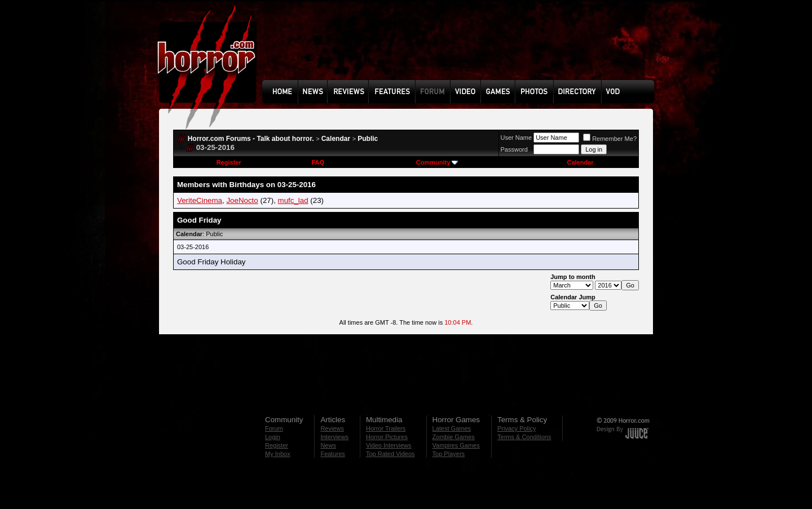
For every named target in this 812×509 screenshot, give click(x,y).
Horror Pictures (387, 437)
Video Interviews (389, 445)
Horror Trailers (386, 428)
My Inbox (278, 454)
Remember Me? (610, 139)
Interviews (334, 437)
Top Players (449, 454)
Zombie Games (454, 437)
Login (273, 437)
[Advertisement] (462, 48)
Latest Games (452, 428)
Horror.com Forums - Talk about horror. (251, 139)
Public (368, 139)
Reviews (332, 428)
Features (332, 454)
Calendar (336, 139)
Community (437, 162)
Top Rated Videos (390, 454)
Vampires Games (456, 445)
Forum (274, 428)
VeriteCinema (200, 200)
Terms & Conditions (524, 437)
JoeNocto (242, 200)
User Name (517, 138)
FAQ (318, 162)
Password (514, 149)
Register (229, 162)
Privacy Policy (517, 428)
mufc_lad (293, 200)
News (328, 445)
